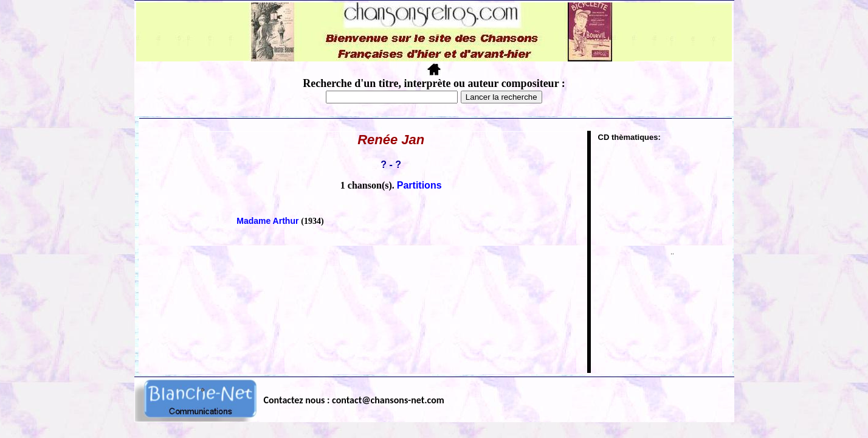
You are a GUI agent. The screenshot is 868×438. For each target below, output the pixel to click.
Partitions (419, 185)
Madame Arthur (269, 221)
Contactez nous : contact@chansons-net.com (354, 400)
